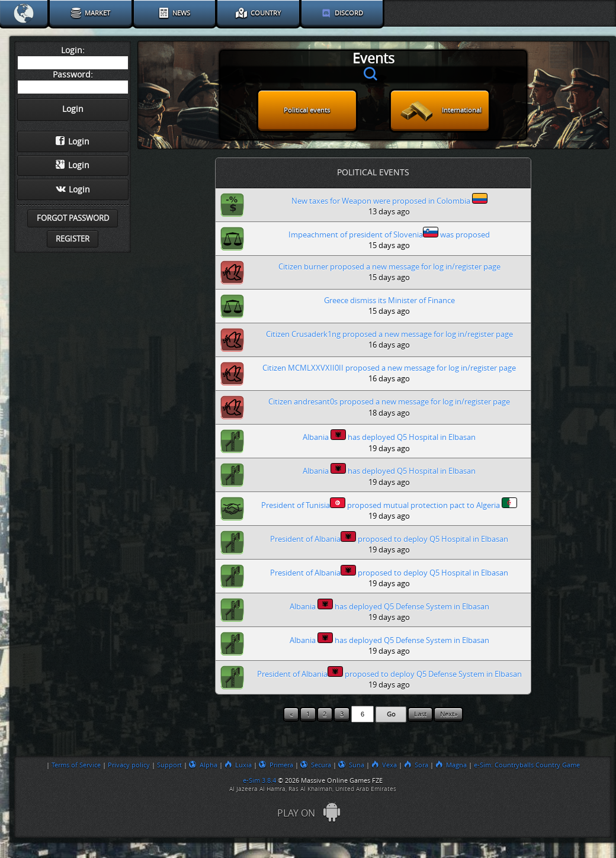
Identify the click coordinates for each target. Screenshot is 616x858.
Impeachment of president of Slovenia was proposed (389, 233)
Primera (276, 765)
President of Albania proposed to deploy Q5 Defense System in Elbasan (389, 672)
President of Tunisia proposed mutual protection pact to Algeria (389, 504)
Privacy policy (129, 765)
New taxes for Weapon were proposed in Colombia (389, 199)
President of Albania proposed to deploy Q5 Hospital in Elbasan (389, 537)
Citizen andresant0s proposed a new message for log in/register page (389, 402)
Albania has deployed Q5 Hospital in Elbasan (389, 436)
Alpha (203, 765)
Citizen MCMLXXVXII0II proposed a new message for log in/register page (389, 368)
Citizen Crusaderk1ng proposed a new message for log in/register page (389, 334)
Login (73, 142)
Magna (451, 765)
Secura (316, 765)
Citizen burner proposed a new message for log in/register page (389, 267)
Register (73, 239)
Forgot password (73, 218)
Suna (351, 765)
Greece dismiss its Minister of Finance (389, 301)
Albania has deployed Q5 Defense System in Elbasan (389, 605)
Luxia (238, 765)
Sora (416, 765)
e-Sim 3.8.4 (259, 780)
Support (169, 765)
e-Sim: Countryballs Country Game (527, 765)
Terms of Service (76, 765)
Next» (449, 714)
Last (420, 714)
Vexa (384, 765)
